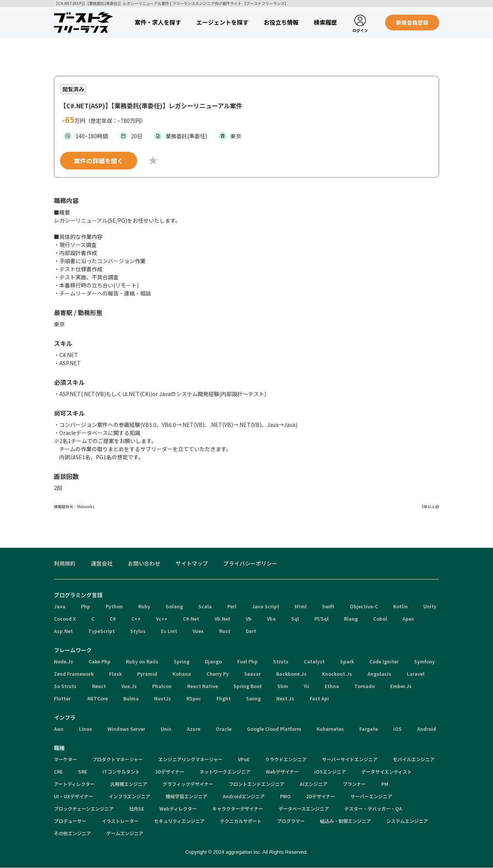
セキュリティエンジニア (179, 821)
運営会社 (102, 564)
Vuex (198, 631)
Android (427, 729)
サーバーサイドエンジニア (350, 760)
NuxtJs (163, 699)
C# (113, 619)
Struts (281, 662)
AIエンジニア (314, 784)
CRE (58, 772)
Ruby (144, 607)
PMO (285, 797)
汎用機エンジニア (129, 784)
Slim (283, 686)
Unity (430, 607)
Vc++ (162, 619)
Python (114, 607)
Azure (194, 729)
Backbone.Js (291, 674)
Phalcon (162, 686)
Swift (328, 607)
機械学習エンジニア (186, 797)
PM (385, 784)
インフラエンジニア (129, 797)
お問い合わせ (144, 564)
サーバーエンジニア (371, 797)
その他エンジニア (72, 834)
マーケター (65, 760)
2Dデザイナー (321, 797)
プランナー (354, 784)
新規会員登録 (412, 22)
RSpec (194, 699)
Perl (232, 607)
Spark (347, 662)
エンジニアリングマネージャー (190, 760)
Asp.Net (63, 631)
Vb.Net (222, 619)
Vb (249, 619)
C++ (136, 619)
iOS (397, 729)
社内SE (137, 809)
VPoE (244, 760)
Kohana (182, 674)
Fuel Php (247, 662)
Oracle (224, 729)
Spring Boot (248, 686)
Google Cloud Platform (274, 729)
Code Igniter (384, 662)
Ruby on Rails (142, 662)
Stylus (138, 631)
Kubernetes (330, 729)
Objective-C (364, 607)
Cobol (380, 619)
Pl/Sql (321, 619)
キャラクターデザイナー (238, 809)
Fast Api (319, 699)
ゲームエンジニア (125, 834)
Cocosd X (65, 619)
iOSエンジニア (330, 772)
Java (60, 607)
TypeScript (101, 631)
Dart (251, 631)
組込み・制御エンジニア (345, 821)
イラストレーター (120, 821)
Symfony (424, 662)
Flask (115, 674)
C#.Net (191, 619)
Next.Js (285, 699)
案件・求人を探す (158, 22)
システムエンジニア (407, 821)
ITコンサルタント (121, 772)
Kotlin (401, 607)
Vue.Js (129, 686)
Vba (271, 619)
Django (213, 662)
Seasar (252, 674)
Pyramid (147, 674)
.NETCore (97, 699)
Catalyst (314, 662)
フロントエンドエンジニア (257, 784)
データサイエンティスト (387, 772)
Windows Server (126, 729)
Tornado (365, 686)
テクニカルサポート (241, 821)
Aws (59, 729)
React (99, 686)
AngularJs (379, 674)
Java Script (266, 607)
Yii (306, 686)
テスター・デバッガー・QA (373, 809)
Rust (225, 631)
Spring (182, 662)
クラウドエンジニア (286, 760)
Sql (295, 619)
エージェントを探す (222, 22)
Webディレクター (178, 809)
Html (301, 607)
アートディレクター (74, 784)
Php (86, 607)
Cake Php (100, 662)
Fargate (369, 729)
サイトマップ (192, 564)
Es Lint (169, 631)
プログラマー (291, 821)
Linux (86, 729)
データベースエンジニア (304, 809)
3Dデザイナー (170, 772)
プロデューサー (70, 821)
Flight (224, 699)
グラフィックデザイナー (188, 784)
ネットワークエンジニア (225, 772)
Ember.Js (401, 686)
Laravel (416, 674)
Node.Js (64, 662)
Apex (408, 619)
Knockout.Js (337, 674)
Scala (205, 607)
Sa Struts (65, 686)
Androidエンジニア (244, 797)
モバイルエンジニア (414, 760)
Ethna (332, 686)
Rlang (351, 619)
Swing (253, 699)
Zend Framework (74, 674)
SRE (83, 772)
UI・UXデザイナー (74, 797)
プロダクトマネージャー (118, 760)
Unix (166, 729)
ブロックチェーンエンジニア (84, 809)
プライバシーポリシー (250, 564)
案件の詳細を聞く (99, 161)
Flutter (62, 699)
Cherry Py (218, 674)
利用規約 (65, 564)
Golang (174, 607)
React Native (203, 686)
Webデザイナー (282, 772)
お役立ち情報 (281, 22)
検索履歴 (325, 22)
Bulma (131, 699)
